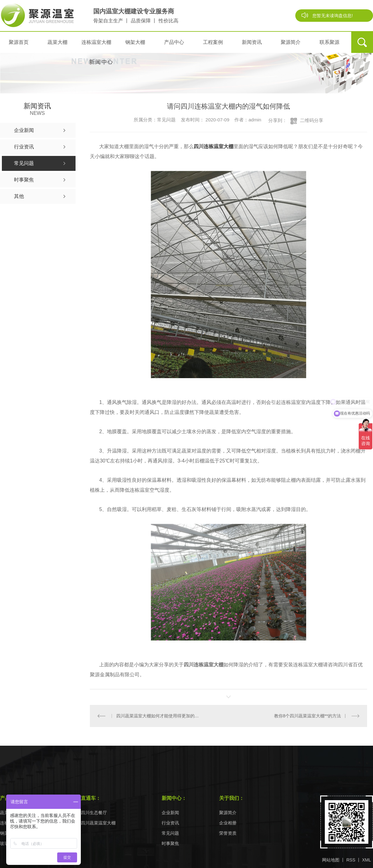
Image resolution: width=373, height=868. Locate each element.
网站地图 (331, 860)
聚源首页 (19, 42)
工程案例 (213, 42)
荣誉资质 (228, 833)
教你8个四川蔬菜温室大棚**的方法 (308, 716)
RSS (351, 860)
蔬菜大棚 (58, 42)
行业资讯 (170, 823)
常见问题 (170, 833)
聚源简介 (291, 42)
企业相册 (228, 823)
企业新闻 (170, 813)
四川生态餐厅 (94, 813)
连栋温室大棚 (96, 42)
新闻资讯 (252, 42)
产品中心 (174, 42)
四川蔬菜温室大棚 (98, 823)
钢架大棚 (135, 42)
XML (367, 860)
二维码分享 (312, 120)
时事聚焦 (170, 844)
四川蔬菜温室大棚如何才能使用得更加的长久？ (159, 716)
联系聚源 (329, 42)
